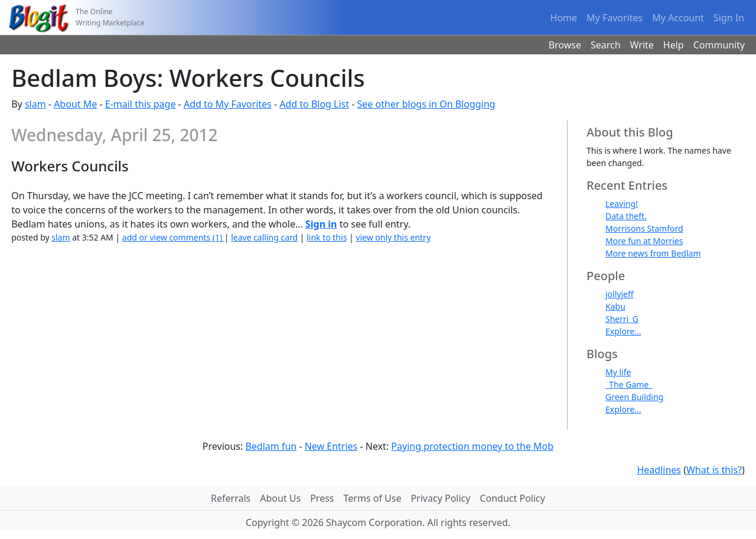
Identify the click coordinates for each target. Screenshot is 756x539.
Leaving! (622, 204)
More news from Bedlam (653, 253)
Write (642, 45)
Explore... (623, 331)
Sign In (729, 18)
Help (674, 45)
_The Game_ (629, 384)
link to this (327, 237)
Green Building (634, 397)
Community (719, 45)
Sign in (321, 224)
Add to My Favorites (228, 104)
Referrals (231, 498)
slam (35, 104)
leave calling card (264, 237)
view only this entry (393, 237)
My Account (678, 18)
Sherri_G (622, 319)
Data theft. (626, 216)
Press (322, 498)
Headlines (659, 470)
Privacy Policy (440, 498)
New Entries (331, 446)
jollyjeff (620, 294)
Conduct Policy (512, 498)
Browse (565, 45)
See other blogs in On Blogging (426, 104)
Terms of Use (373, 498)
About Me (75, 104)
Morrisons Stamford (644, 228)
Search (606, 45)
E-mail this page (141, 104)
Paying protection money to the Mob (472, 446)
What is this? (714, 470)
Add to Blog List (314, 104)
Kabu (615, 306)
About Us (280, 498)
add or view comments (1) (173, 237)
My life (618, 372)
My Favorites (615, 18)
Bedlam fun (271, 446)
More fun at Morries (644, 241)
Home (564, 18)
